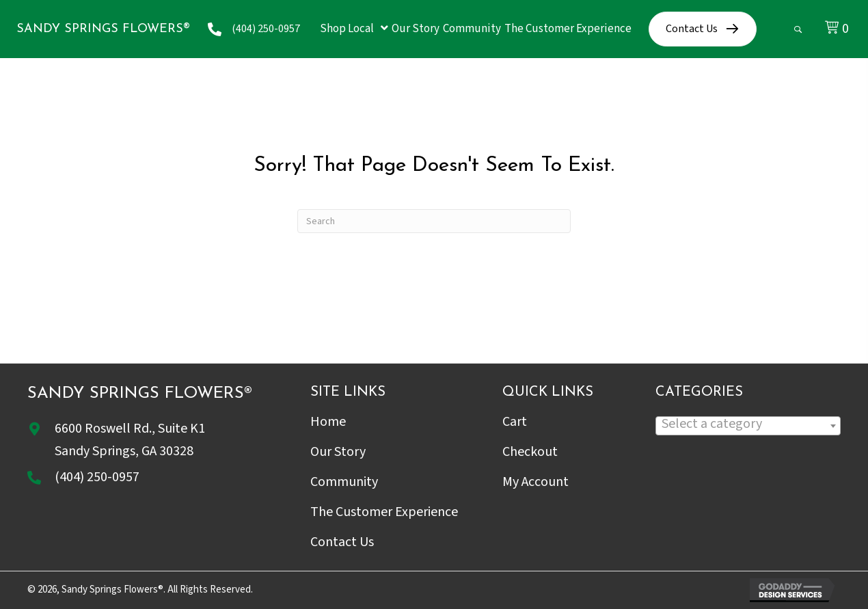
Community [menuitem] (344, 482)
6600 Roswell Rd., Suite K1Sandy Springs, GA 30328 (130, 440)
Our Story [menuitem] (338, 452)
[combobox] (748, 426)
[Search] (434, 221)
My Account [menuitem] (535, 482)
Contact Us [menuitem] (342, 542)
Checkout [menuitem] (530, 452)
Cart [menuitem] (515, 422)
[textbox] (748, 424)
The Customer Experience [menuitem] (384, 512)
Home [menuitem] (328, 422)
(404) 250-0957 (266, 29)
